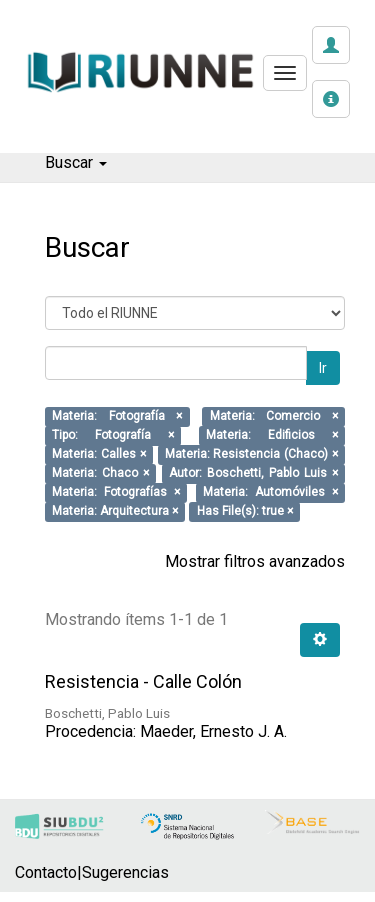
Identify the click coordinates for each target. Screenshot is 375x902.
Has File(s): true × (245, 512)
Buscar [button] (76, 162)
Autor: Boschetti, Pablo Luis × (253, 474)
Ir (323, 368)
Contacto (46, 872)
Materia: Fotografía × (117, 417)
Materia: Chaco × (100, 474)
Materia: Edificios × (272, 436)
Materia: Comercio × (274, 417)
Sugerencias (125, 872)
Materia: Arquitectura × (115, 512)
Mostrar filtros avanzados (255, 561)
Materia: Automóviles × (270, 493)
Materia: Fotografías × (116, 493)
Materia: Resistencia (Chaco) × (251, 455)
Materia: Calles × (98, 455)
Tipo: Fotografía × (113, 436)
